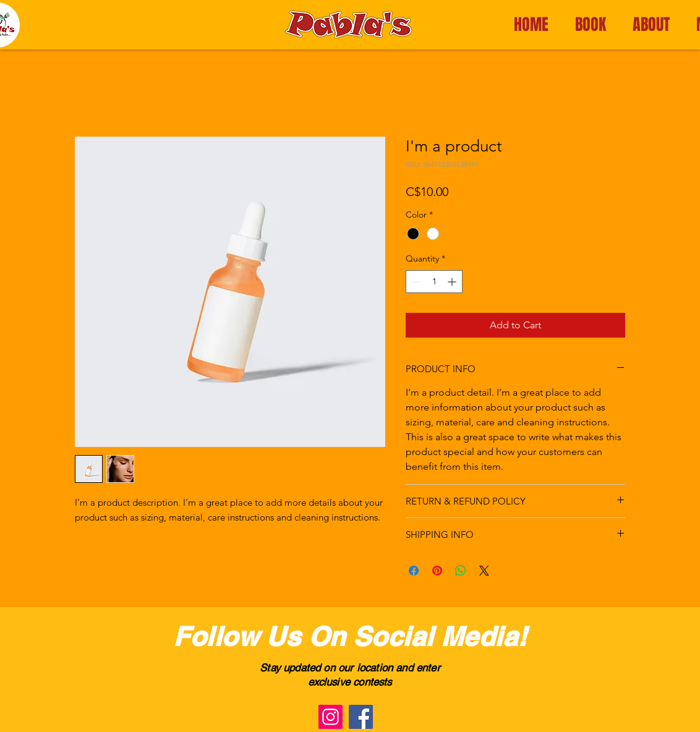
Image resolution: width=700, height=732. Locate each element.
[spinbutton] (434, 282)
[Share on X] (484, 571)
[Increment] (453, 282)
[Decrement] (415, 282)
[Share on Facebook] (414, 571)
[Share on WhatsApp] (461, 571)
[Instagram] (331, 717)
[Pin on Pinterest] (437, 571)
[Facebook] (361, 717)
